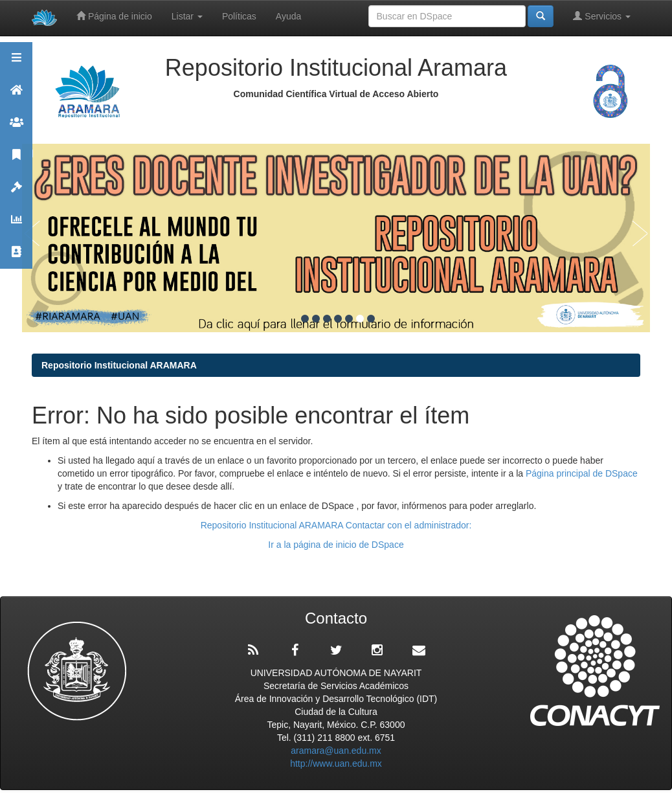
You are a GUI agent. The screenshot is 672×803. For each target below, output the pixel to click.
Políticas (239, 16)
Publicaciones (16, 160)
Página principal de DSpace (582, 473)
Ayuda (288, 16)
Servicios (602, 16)
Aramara (16, 96)
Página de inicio (114, 16)
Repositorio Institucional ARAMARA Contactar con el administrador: (336, 525)
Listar (187, 16)
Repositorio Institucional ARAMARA (119, 365)
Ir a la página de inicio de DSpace (336, 545)
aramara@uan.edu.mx (336, 751)
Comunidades (16, 128)
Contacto (16, 257)
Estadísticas (16, 225)
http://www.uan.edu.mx (336, 763)
